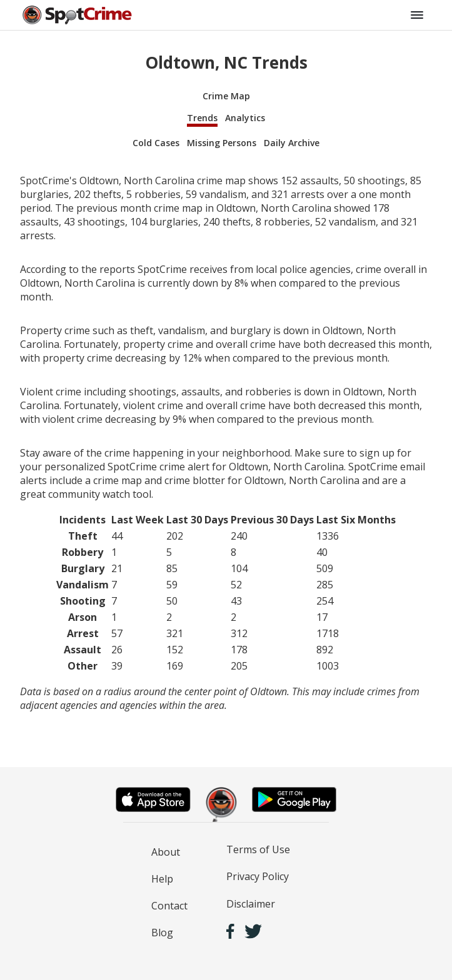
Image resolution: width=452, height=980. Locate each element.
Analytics (245, 118)
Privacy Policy (258, 876)
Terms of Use (258, 849)
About (166, 852)
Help (162, 879)
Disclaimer (251, 904)
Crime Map (226, 96)
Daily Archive (292, 143)
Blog (162, 933)
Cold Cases (156, 143)
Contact (169, 906)
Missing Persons (222, 143)
